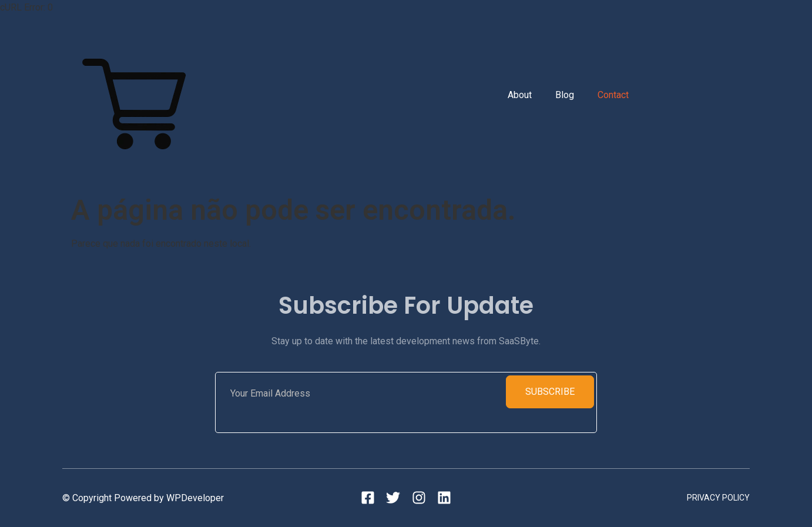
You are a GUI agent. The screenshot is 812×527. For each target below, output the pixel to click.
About (520, 95)
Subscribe (550, 392)
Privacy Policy (718, 498)
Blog (565, 95)
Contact (613, 95)
